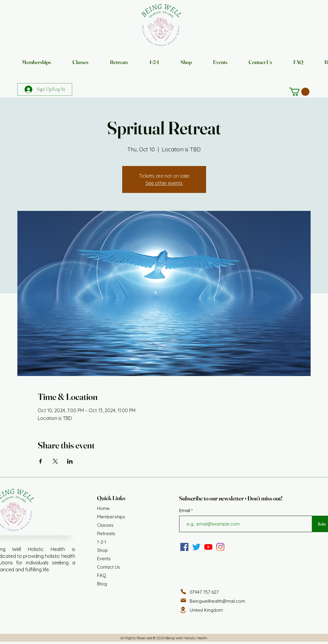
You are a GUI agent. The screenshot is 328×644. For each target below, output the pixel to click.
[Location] (183, 610)
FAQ (102, 575)
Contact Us (109, 567)
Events (104, 559)
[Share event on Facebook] (41, 461)
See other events (164, 183)
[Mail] (183, 600)
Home (103, 508)
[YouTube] (208, 547)
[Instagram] (220, 547)
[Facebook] (184, 547)
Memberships (111, 517)
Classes (105, 525)
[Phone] (183, 592)
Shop (102, 550)
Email (185, 511)
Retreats (106, 533)
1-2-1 (102, 542)
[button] (299, 92)
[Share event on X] (55, 461)
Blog (102, 584)
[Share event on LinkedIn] (70, 461)
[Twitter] (196, 547)
